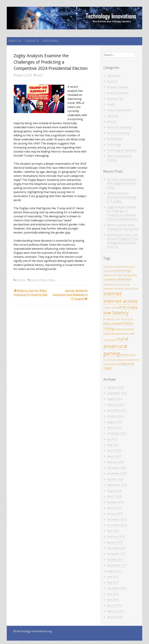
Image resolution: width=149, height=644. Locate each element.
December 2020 (117, 468)
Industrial (112, 116)
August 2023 (114, 422)
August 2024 (114, 399)
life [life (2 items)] (120, 307)
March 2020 (114, 496)
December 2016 (117, 588)
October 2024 (115, 387)
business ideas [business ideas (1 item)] (109, 271)
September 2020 (117, 485)
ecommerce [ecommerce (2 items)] (111, 279)
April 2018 (113, 531)
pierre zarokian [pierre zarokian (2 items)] (113, 323)
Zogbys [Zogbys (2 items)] (108, 368)
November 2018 (117, 525)
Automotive (114, 76)
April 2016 (113, 600)
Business (21, 280)
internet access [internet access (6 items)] (120, 301)
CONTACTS (32, 41)
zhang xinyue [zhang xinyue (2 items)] (126, 364)
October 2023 (115, 416)
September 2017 (117, 565)
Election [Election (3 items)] (125, 279)
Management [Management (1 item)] (109, 319)
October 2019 (115, 502)
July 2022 (112, 439)
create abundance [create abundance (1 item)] (119, 275)
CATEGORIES (50, 41)
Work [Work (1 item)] (116, 364)
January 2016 (115, 617)
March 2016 (114, 605)
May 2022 (113, 445)
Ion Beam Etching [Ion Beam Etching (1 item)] (111, 307)
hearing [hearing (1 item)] (126, 284)
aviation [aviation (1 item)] (132, 267)
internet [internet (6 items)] (112, 294)
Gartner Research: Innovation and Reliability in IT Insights (70, 295)
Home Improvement (119, 110)
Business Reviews (118, 87)
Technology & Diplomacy (122, 150)
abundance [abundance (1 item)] (108, 267)
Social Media (115, 139)
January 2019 (115, 514)
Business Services (118, 93)
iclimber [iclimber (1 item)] (135, 288)
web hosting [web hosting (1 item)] (108, 364)
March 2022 (114, 450)
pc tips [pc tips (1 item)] (130, 319)
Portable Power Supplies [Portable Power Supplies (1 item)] (113, 333)
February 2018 (116, 537)
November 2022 (117, 433)
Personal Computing (119, 127)
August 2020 (114, 491)
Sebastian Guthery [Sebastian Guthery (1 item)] (128, 355)
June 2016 (113, 594)
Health (111, 104)
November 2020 (117, 473)
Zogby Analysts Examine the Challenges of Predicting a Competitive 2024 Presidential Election (122, 213)
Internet (112, 121)
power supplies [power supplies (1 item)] (129, 333)
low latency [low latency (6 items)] (116, 313)
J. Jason (39, 75)
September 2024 (117, 393)
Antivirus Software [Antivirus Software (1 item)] (121, 267)
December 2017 (117, 548)
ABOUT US (15, 41)
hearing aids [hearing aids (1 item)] (108, 288)
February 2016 (116, 611)
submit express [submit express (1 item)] (128, 360)
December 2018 (117, 519)
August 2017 (114, 571)
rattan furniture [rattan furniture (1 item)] (110, 340)
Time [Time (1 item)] (137, 360)
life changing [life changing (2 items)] (130, 307)
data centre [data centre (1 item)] (132, 275)
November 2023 (117, 410)
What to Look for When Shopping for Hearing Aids (123, 227)
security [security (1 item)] (106, 360)
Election (34, 280)
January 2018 (115, 542)
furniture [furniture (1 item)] (118, 284)
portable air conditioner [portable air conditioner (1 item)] (124, 329)
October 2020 (115, 479)
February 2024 (116, 405)
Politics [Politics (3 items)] (128, 323)
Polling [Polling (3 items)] (109, 328)
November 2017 (117, 554)
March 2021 (114, 456)
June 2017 (113, 577)
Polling (51, 280)
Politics (43, 280)
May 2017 (113, 582)
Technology (114, 144)
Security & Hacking (118, 133)
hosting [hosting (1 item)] (128, 288)
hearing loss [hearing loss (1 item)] (119, 288)
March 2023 (114, 428)
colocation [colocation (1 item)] (107, 275)
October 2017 (115, 559)
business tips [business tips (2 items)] (123, 270)
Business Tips (115, 99)
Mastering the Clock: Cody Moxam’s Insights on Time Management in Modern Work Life (123, 241)
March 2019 (114, 508)
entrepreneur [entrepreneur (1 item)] (109, 284)
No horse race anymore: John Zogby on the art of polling (122, 183)
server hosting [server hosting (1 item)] (116, 360)
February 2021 (116, 462)
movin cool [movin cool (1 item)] (120, 319)
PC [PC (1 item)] (126, 319)
